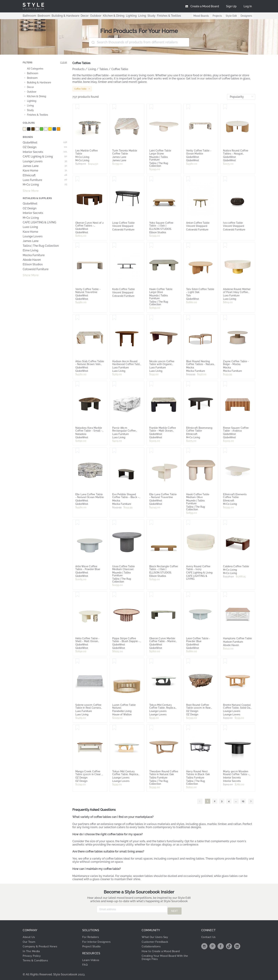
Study (135, 16)
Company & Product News (41, 945)
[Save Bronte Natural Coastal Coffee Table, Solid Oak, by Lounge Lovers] (225, 661)
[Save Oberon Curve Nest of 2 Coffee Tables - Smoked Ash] (77, 179)
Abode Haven (32, 260)
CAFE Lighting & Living (45, 157)
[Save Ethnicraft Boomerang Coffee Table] (188, 384)
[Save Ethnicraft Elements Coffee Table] (225, 451)
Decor (77, 16)
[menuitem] (248, 6)
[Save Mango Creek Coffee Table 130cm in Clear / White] (77, 728)
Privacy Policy (33, 954)
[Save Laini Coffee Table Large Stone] (151, 107)
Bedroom (41, 16)
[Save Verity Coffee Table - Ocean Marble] (188, 107)
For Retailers (91, 935)
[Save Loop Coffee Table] (114, 179)
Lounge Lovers (45, 161)
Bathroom (28, 16)
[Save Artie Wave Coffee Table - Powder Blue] (77, 523)
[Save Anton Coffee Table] (188, 179)
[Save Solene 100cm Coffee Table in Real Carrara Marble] (77, 661)
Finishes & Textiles (151, 16)
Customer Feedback (156, 940)
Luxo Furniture (45, 180)
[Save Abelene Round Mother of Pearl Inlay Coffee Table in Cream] (225, 245)
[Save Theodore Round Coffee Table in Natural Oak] (151, 728)
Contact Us (209, 935)
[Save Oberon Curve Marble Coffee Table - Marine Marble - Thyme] (151, 595)
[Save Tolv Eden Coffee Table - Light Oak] (188, 245)
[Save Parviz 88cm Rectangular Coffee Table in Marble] (114, 384)
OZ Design (45, 147)
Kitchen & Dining (102, 16)
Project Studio (92, 945)
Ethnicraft (45, 175)
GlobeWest (45, 143)
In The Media (32, 949)
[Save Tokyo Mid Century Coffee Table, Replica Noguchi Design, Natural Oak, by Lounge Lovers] (114, 728)
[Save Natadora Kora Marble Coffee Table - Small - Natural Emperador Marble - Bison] (77, 384)
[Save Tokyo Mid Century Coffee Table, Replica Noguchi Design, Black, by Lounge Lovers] (151, 661)
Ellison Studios (33, 264)
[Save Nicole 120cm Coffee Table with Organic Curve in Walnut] (151, 318)
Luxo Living (30, 227)
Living (127, 16)
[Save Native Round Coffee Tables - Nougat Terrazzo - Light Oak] (225, 107)
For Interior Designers (97, 940)
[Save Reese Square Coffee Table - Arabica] (225, 384)
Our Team (30, 940)
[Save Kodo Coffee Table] (114, 245)
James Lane (45, 166)
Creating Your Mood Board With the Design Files (167, 956)
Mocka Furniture (34, 255)
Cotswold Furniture (36, 269)
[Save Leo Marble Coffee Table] (77, 107)
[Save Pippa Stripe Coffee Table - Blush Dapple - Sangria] (114, 595)
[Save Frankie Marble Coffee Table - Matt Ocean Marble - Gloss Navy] (151, 384)
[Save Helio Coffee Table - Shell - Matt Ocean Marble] (77, 595)
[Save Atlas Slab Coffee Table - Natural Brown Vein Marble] (77, 318)
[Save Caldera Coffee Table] (225, 523)
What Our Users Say (156, 935)
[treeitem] (45, 69)
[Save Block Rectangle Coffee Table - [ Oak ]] (151, 523)
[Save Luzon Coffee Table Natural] (114, 661)
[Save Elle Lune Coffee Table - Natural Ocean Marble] (77, 451)
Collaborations (152, 945)
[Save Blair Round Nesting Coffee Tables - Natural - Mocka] (188, 318)
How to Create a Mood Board (162, 949)
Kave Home (45, 171)
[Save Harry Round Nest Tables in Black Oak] (188, 728)
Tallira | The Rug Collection (41, 246)
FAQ (85, 963)
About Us (29, 935)
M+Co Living (45, 185)
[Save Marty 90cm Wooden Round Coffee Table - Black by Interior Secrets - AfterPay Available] (225, 728)
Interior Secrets (45, 152)
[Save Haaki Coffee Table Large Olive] (151, 245)
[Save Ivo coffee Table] (225, 179)
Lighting (117, 16)
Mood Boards (199, 16)
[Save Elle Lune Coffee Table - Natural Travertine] (151, 451)
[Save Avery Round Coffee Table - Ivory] (188, 523)
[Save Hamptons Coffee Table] (225, 595)
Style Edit (230, 16)
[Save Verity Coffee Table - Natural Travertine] (77, 245)
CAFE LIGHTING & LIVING (39, 222)
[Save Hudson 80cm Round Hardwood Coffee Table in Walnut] (114, 318)
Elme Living (30, 250)
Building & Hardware (60, 16)
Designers (246, 16)
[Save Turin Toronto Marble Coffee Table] (114, 107)
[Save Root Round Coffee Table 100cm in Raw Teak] (188, 661)
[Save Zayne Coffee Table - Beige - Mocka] (225, 318)
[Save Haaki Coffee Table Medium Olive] (188, 451)
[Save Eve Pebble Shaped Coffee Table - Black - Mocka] (114, 451)
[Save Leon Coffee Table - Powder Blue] (188, 595)
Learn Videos (91, 958)
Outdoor (86, 16)
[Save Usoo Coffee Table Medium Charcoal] (114, 523)
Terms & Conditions (36, 959)
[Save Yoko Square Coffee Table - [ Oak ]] (151, 179)
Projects (216, 16)
